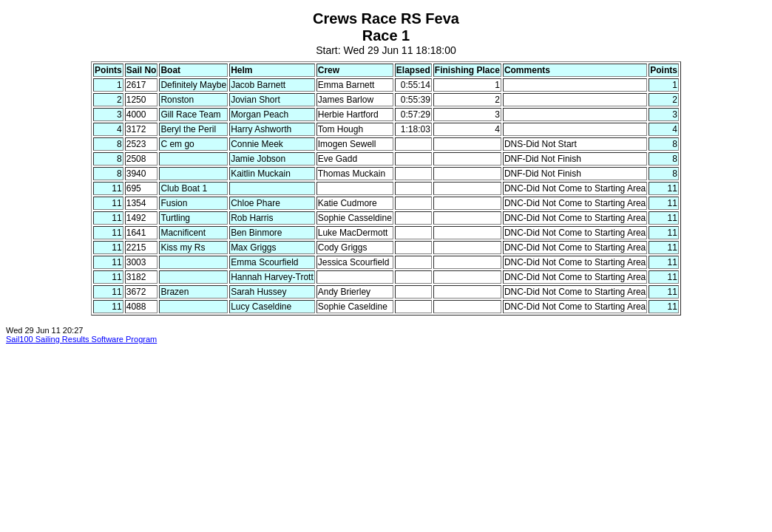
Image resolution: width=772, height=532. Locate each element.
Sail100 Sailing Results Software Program (81, 339)
